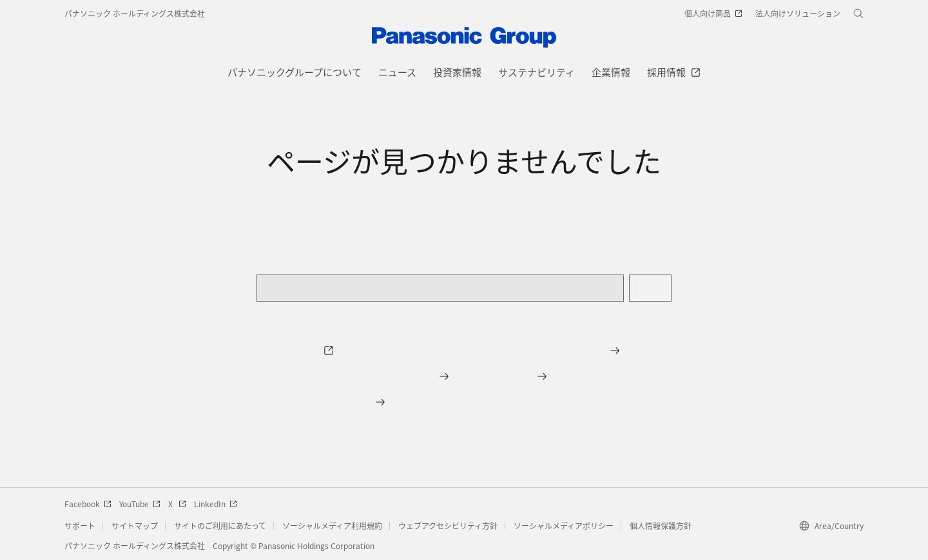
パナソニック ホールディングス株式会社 (135, 13)
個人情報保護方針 (661, 526)
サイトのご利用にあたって (220, 526)
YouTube (140, 504)
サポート (80, 526)
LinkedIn (216, 504)
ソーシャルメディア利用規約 (332, 526)
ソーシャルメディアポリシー (564, 526)
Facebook (88, 504)
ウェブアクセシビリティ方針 (448, 526)
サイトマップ (135, 526)
